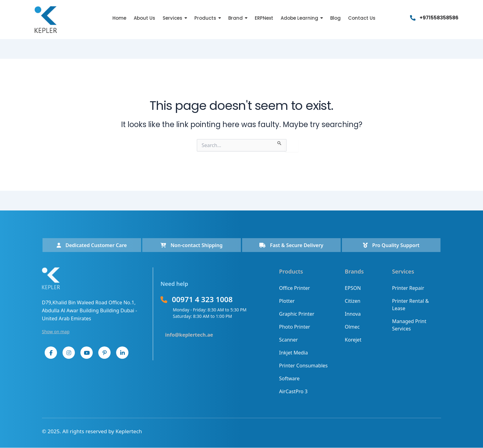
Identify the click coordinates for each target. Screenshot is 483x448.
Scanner (288, 340)
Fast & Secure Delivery (291, 245)
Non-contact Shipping (191, 245)
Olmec (352, 327)
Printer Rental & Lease (411, 305)
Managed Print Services (409, 325)
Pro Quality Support (391, 245)
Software (289, 378)
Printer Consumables (303, 366)
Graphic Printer (297, 314)
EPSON (353, 288)
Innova (353, 314)
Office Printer (294, 288)
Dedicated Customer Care (92, 245)
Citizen (353, 301)
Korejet (353, 340)
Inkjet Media (293, 353)
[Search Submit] (280, 142)
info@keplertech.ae (189, 335)
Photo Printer (295, 327)
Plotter (287, 301)
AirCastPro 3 (293, 391)
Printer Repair (408, 288)
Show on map (56, 332)
